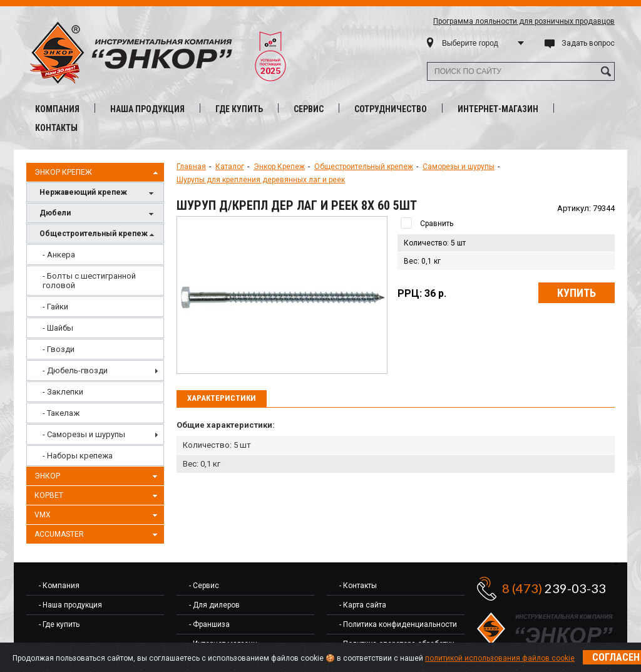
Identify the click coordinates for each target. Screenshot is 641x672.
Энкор (98, 477)
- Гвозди (59, 349)
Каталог (230, 167)
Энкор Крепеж (98, 173)
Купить (577, 293)
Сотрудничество (391, 109)
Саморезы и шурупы (459, 167)
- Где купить (59, 624)
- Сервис (204, 586)
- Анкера (59, 255)
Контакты (56, 128)
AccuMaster (98, 535)
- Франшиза (209, 624)
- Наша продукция (70, 605)
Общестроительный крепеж (98, 235)
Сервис (309, 109)
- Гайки (55, 307)
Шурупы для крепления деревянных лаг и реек (261, 180)
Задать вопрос (588, 43)
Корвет (98, 496)
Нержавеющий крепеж (98, 193)
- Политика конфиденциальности (398, 624)
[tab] (222, 399)
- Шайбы (58, 328)
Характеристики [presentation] (222, 398)
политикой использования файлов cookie (500, 658)
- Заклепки (63, 392)
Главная (191, 167)
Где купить (239, 109)
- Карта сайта (363, 605)
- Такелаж (61, 413)
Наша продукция (147, 109)
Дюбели (98, 214)
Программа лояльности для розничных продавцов (524, 21)
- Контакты (358, 586)
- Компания (59, 586)
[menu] (95, 355)
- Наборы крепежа (78, 456)
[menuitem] (95, 255)
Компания (57, 109)
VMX (98, 515)
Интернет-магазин (498, 109)
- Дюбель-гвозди (75, 370)
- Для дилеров (214, 605)
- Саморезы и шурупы (84, 434)
